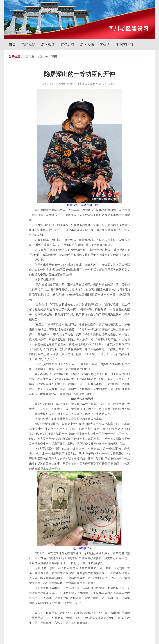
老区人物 (87, 45)
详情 (54, 57)
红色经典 (68, 45)
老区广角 (28, 57)
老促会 (105, 45)
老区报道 (48, 45)
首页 (12, 45)
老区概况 (28, 45)
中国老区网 (125, 45)
